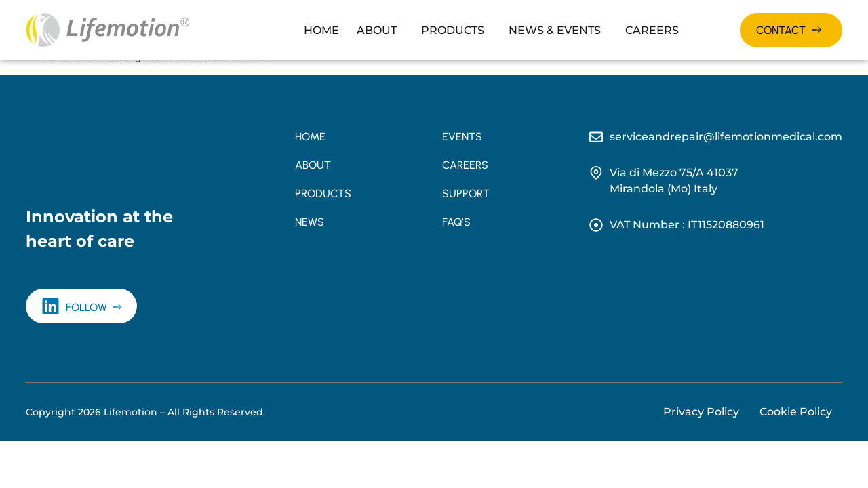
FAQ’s (456, 222)
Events (462, 137)
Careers (652, 30)
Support (466, 194)
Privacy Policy (701, 412)
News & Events (555, 30)
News (310, 222)
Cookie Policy (796, 412)
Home (321, 30)
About (377, 30)
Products (453, 30)
